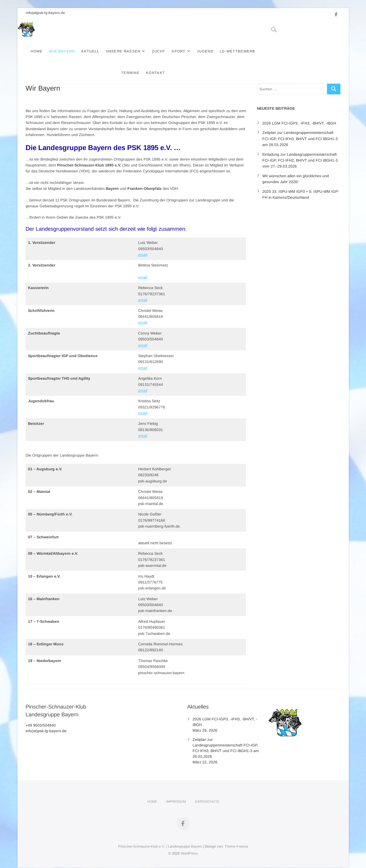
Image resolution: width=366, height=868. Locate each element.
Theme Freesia (236, 839)
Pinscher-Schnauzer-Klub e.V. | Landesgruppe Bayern (160, 839)
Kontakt (307, 51)
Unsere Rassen (134, 51)
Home (48, 51)
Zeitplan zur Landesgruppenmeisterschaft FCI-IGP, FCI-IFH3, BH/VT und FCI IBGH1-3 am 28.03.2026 (300, 131)
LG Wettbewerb (248, 51)
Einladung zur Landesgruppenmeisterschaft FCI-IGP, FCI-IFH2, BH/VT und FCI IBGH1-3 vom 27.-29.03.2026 (300, 153)
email (143, 247)
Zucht (169, 51)
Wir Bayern (73, 51)
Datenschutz (207, 794)
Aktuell (101, 51)
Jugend (216, 51)
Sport (190, 51)
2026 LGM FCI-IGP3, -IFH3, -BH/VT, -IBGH (299, 115)
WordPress (189, 846)
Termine (282, 51)
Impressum (176, 794)
